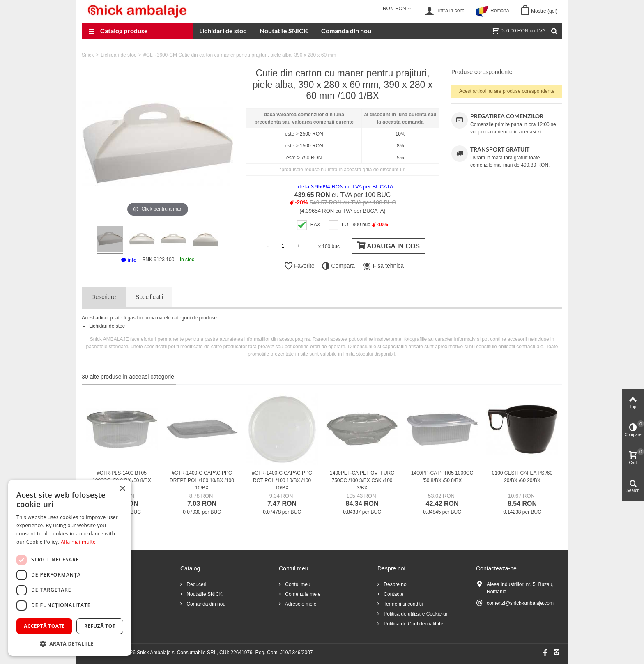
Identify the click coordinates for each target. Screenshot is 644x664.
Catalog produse (118, 32)
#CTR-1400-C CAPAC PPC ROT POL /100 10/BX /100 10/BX (282, 480)
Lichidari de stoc (223, 31)
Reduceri (196, 584)
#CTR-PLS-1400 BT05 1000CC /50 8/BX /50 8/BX (122, 477)
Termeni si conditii (402, 604)
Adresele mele (300, 604)
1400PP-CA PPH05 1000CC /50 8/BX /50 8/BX (442, 477)
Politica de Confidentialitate (413, 624)
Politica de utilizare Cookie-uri (415, 614)
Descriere (103, 297)
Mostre (544, 11)
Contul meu (297, 584)
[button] (70, 643)
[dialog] (70, 568)
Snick (88, 55)
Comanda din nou (346, 31)
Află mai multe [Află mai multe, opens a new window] (78, 542)
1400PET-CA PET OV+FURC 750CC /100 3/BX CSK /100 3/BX (362, 480)
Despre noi (395, 584)
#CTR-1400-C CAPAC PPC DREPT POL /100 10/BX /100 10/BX (202, 480)
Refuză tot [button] (100, 626)
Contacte (393, 594)
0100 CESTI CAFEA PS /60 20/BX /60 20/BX (522, 477)
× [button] (122, 489)
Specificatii (149, 297)
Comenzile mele (302, 594)
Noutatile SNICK (284, 31)
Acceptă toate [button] (44, 626)
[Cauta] (554, 31)
